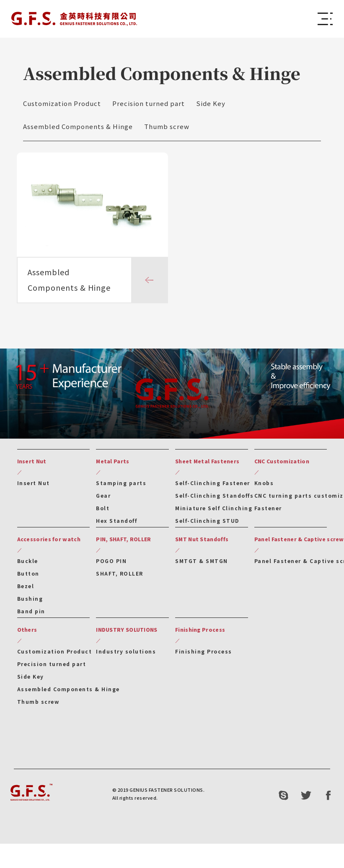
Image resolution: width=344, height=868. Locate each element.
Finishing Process (204, 654)
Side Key (211, 103)
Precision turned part (149, 103)
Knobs (264, 485)
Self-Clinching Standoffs (214, 498)
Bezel (26, 588)
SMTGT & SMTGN (202, 563)
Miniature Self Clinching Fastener (229, 510)
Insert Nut (34, 485)
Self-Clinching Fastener (213, 485)
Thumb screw (167, 126)
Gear (103, 498)
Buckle (28, 563)
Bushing (30, 601)
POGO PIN (111, 563)
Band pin (31, 614)
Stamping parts (121, 485)
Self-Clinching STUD (207, 523)
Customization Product (62, 103)
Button (28, 576)
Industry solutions (126, 654)
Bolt (103, 510)
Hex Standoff (116, 523)
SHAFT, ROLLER (120, 576)
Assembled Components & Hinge (78, 126)
